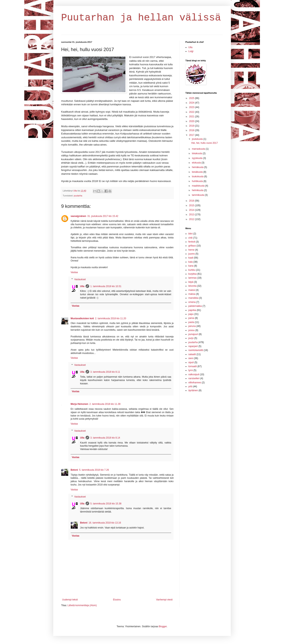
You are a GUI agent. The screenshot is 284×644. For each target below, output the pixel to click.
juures (192, 254)
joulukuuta (198, 139)
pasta (191, 322)
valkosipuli (194, 374)
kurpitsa (192, 274)
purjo (191, 338)
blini (190, 234)
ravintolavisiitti (196, 350)
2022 (192, 112)
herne (191, 250)
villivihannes (195, 383)
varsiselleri (194, 378)
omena (192, 302)
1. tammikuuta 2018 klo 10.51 (106, 286)
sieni (191, 358)
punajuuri (193, 334)
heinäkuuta (198, 167)
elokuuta (197, 163)
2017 (192, 135)
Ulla (82, 286)
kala (191, 262)
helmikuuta (198, 190)
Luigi (191, 51)
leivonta (192, 286)
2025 (192, 98)
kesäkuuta (198, 172)
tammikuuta (198, 195)
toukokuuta (198, 176)
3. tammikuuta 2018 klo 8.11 (105, 372)
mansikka (193, 298)
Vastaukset (80, 279)
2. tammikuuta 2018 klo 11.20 (111, 318)
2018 (192, 130)
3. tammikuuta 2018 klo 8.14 (105, 438)
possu (192, 330)
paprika (192, 310)
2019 (192, 126)
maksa (192, 294)
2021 (192, 117)
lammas (192, 278)
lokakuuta (197, 153)
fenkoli (192, 242)
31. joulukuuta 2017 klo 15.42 (103, 216)
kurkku (192, 270)
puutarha (78, 196)
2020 (192, 121)
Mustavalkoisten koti (82, 318)
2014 (192, 210)
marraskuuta (199, 149)
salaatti (192, 354)
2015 (192, 205)
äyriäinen (193, 390)
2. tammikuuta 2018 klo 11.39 (105, 404)
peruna (192, 326)
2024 (192, 103)
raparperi (193, 346)
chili (190, 238)
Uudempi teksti (70, 600)
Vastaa (74, 272)
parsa (191, 318)
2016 (192, 201)
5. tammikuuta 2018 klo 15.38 (106, 504)
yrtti (190, 386)
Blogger (163, 626)
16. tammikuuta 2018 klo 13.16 (105, 523)
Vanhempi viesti (164, 600)
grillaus (192, 246)
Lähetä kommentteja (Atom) (82, 605)
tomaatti (193, 366)
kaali (191, 258)
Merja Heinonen (79, 404)
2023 (192, 107)
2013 (192, 215)
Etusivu (117, 600)
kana (191, 266)
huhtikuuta (198, 181)
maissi (192, 290)
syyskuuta (198, 158)
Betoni (74, 470)
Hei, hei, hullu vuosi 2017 (205, 143)
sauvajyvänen (78, 216)
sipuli (191, 362)
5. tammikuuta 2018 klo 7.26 (94, 470)
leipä (191, 282)
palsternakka (195, 306)
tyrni (191, 370)
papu (191, 314)
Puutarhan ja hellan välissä (141, 18)
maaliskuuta (199, 186)
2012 (192, 219)
